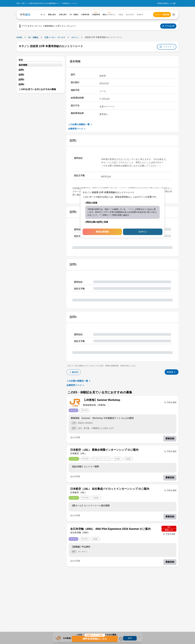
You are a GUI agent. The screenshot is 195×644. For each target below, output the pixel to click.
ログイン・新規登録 (162, 15)
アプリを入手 (168, 26)
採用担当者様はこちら (165, 3)
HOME (19, 37)
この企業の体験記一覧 (80, 124)
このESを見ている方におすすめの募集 (37, 89)
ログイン (143, 232)
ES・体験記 (33, 37)
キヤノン (75, 37)
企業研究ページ (77, 129)
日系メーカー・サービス (55, 37)
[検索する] (174, 15)
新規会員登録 (102, 232)
